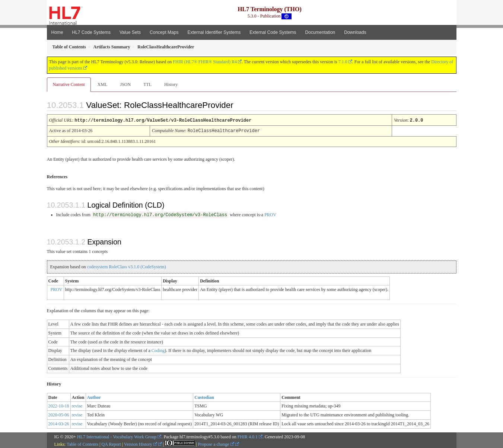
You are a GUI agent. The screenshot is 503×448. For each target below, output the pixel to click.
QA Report (111, 444)
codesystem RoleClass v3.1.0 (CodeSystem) (126, 266)
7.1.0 (343, 62)
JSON (125, 84)
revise (77, 405)
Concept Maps (164, 32)
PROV (270, 214)
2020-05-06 (59, 414)
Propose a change (216, 444)
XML (103, 84)
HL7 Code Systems (91, 32)
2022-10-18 (59, 405)
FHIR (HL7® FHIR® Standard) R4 (205, 62)
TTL (147, 84)
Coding (158, 350)
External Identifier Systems (214, 32)
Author (94, 397)
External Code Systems (273, 32)
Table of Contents (82, 444)
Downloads (355, 32)
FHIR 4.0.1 (248, 436)
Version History (141, 444)
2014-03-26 (59, 423)
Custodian (204, 397)
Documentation (320, 32)
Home (57, 32)
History (171, 84)
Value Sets (130, 32)
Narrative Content (69, 84)
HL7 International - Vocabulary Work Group (117, 436)
